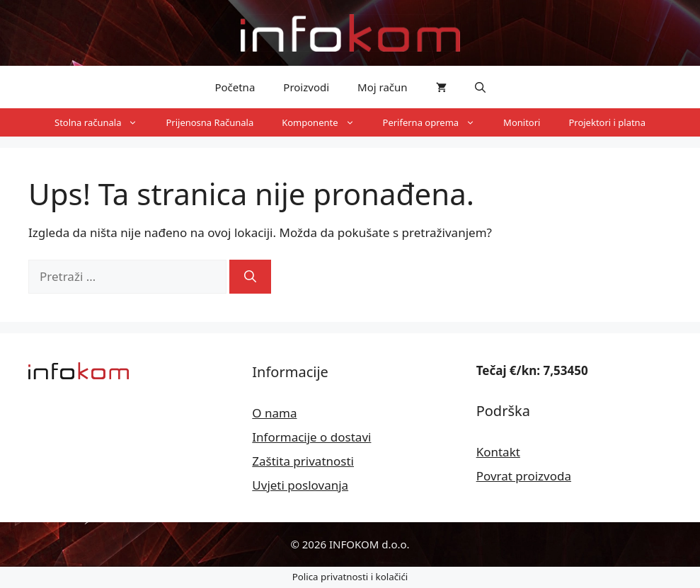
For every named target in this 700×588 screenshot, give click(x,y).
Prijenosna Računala (210, 122)
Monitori (522, 122)
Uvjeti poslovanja (300, 485)
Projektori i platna (607, 122)
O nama (274, 413)
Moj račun (383, 87)
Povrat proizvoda (524, 476)
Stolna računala (103, 122)
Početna (235, 87)
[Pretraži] (250, 277)
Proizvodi (306, 87)
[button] (480, 87)
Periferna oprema (436, 122)
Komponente (325, 122)
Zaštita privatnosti (303, 461)
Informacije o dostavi (311, 437)
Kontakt (498, 452)
